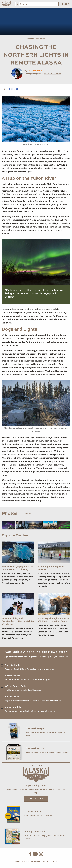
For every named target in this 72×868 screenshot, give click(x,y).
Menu (65, 4)
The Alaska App (35, 748)
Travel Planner (33, 812)
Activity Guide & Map (36, 832)
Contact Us (36, 799)
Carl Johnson (35, 71)
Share (14, 89)
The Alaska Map (35, 728)
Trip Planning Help (36, 785)
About (46, 862)
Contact (55, 862)
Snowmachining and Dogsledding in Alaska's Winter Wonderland (18, 621)
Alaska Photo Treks (52, 74)
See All (29, 514)
